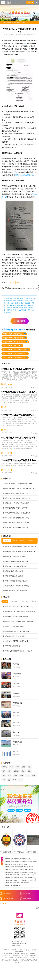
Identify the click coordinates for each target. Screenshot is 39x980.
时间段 (17, 771)
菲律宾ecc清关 (31, 875)
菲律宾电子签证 (23, 864)
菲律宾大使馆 (23, 877)
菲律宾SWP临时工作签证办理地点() (14, 334)
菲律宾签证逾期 (9, 877)
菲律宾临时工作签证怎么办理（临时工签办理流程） (18, 621)
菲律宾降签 (16, 875)
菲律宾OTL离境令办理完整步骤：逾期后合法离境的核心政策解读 (19, 546)
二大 (4, 780)
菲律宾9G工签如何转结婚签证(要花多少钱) (15, 523)
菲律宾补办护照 (32, 880)
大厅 (11, 767)
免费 (15, 780)
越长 (10, 771)
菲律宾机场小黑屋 (9, 862)
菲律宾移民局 (31, 877)
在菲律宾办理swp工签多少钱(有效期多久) (15, 631)
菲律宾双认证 (17, 859)
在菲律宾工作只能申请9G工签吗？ (13, 626)
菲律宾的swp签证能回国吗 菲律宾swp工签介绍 (17, 651)
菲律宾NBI (16, 877)
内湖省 (10, 384)
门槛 (10, 775)
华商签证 (8, 298)
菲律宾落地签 (16, 880)
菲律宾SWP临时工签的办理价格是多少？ (15, 616)
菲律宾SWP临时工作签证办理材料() (14, 338)
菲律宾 (12, 283)
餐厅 (4, 771)
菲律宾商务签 (16, 885)
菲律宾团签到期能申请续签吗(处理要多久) (15, 493)
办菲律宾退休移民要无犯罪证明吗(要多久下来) (17, 483)
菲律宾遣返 (17, 872)
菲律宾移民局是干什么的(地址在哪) (13, 556)
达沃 (10, 470)
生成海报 (38, 288)
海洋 (34, 775)
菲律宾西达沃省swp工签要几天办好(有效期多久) (17, 607)
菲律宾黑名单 (24, 880)
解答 (29, 767)
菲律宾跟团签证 (9, 859)
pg (9, 780)
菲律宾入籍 (32, 872)
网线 (4, 775)
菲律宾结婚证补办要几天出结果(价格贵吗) (15, 503)
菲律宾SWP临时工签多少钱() (12, 346)
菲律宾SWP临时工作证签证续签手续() (15, 354)
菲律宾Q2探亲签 (19, 867)
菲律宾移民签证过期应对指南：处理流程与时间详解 (18, 551)
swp (24, 43)
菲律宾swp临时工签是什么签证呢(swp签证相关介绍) (18, 612)
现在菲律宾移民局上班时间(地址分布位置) (15, 586)
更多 (38, 908)
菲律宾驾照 (23, 875)
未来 (22, 775)
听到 (28, 775)
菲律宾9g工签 (8, 885)
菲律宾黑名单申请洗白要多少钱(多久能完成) (16, 513)
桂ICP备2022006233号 (31, 955)
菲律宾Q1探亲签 (28, 867)
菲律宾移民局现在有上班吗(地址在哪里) (15, 591)
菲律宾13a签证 (8, 883)
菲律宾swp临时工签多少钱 (24, 175)
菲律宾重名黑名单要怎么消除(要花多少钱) (15, 528)
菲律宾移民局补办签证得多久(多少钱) (14, 566)
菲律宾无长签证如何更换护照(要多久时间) (15, 518)
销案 (23, 767)
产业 (17, 767)
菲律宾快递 (18, 862)
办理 (18, 283)
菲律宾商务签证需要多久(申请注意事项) (15, 508)
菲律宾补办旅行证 (9, 867)
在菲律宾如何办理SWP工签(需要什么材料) (15, 641)
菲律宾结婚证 (17, 883)
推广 (23, 771)
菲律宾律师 (24, 862)
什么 (3, 453)
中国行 (5, 767)
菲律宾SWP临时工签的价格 (11, 646)
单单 (16, 775)
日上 (20, 780)
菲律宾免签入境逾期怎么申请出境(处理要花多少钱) (18, 488)
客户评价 (30, 3)
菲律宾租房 (8, 864)
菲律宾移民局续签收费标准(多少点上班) (15, 581)
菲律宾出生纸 (8, 880)
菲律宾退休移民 (9, 872)
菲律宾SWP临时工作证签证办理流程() (15, 342)
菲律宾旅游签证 (25, 883)
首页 (10, 23)
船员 (29, 771)
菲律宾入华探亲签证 (10, 870)
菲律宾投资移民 (29, 870)
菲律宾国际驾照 (24, 872)
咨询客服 (20, 321)
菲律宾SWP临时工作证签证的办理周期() (16, 350)
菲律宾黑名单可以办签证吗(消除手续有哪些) (16, 498)
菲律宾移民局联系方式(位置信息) (12, 576)
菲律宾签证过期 (26, 859)
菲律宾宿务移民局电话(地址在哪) (12, 571)
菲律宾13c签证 (8, 875)
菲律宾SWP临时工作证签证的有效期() (15, 358)
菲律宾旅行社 (15, 864)
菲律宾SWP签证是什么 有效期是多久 (14, 636)
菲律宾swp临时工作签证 (19, 23)
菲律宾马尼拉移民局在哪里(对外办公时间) (15, 561)
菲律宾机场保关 (20, 870)
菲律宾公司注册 (32, 862)
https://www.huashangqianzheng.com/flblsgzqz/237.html (20, 289)
